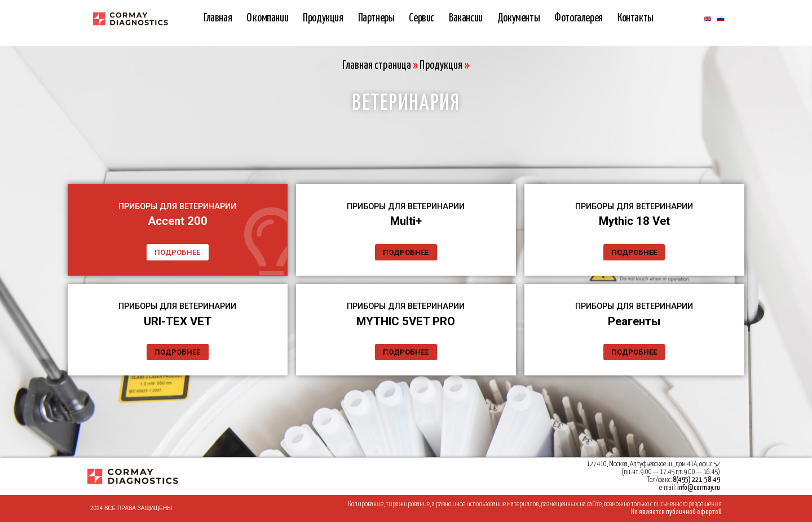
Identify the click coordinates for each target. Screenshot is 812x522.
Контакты (636, 18)
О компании (267, 18)
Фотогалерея (579, 18)
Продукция (323, 18)
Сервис (422, 18)
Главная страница (377, 66)
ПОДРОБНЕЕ (177, 246)
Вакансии (466, 18)
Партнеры (376, 18)
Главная (218, 18)
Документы (518, 18)
